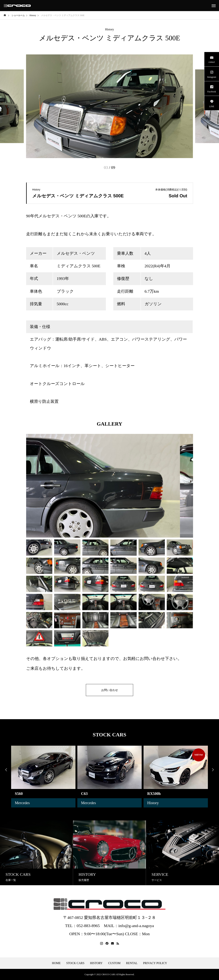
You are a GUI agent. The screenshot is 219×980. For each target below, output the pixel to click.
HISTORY (96, 963)
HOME (56, 963)
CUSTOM (114, 963)
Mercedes (23, 803)
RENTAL (132, 963)
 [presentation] (213, 770)
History (110, 29)
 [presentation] (6, 770)
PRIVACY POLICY (155, 963)
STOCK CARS (75, 963)
